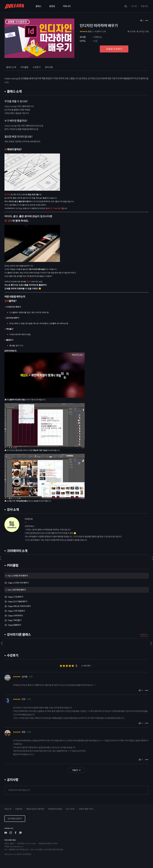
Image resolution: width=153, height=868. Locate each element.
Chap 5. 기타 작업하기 (16, 611)
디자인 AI (98, 37)
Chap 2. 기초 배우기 (16, 597)
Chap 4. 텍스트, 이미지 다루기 (19, 606)
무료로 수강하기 (114, 49)
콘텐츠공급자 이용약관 (35, 809)
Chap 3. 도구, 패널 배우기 (18, 601)
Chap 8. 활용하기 (14, 625)
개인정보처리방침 (55, 809)
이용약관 (19, 809)
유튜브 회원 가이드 (86, 809)
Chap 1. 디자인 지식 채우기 (18, 583)
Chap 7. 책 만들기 (15, 620)
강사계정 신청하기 (15, 819)
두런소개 (8, 809)
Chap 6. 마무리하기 (15, 616)
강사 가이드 (70, 809)
